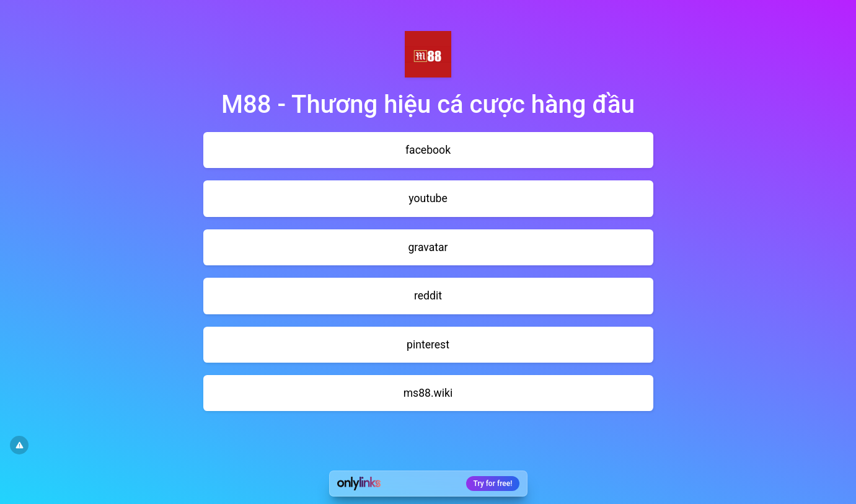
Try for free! (493, 484)
